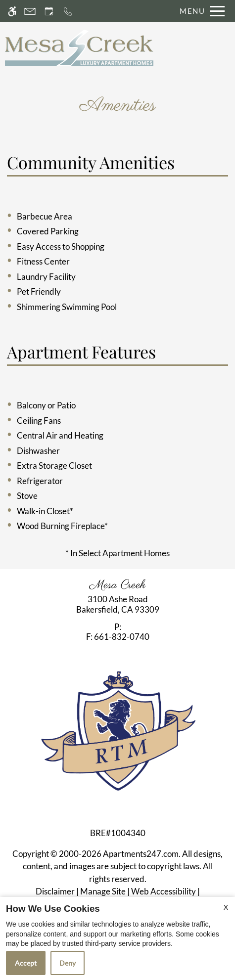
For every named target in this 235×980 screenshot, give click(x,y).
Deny (68, 963)
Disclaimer (55, 891)
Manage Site (103, 891)
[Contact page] (30, 11)
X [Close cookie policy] (226, 907)
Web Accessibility (164, 891)
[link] (118, 604)
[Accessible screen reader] (12, 11)
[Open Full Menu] (200, 11)
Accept (26, 963)
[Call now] (68, 11)
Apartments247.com (141, 854)
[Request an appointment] (49, 11)
